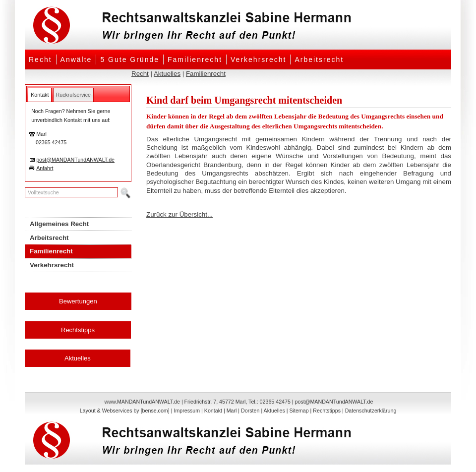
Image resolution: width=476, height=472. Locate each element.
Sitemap (299, 411)
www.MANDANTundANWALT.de (142, 402)
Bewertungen (78, 301)
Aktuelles (167, 74)
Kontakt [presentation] (40, 95)
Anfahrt (45, 168)
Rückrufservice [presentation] (73, 95)
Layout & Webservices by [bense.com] (125, 411)
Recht (40, 59)
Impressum (187, 411)
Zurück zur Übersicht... (179, 214)
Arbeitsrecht (319, 59)
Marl (232, 411)
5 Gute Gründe (130, 59)
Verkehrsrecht (258, 59)
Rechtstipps (78, 330)
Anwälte (76, 59)
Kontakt (213, 411)
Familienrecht (195, 59)
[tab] (40, 95)
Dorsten (250, 411)
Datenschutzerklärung (371, 411)
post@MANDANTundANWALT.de (75, 160)
